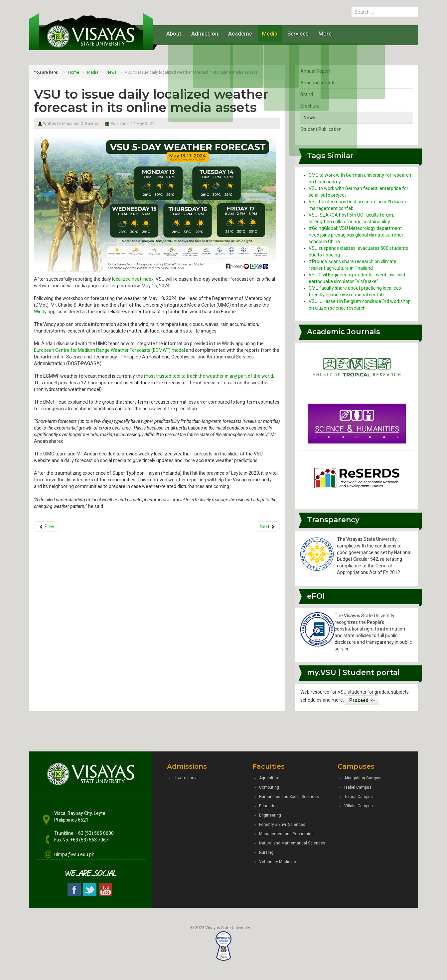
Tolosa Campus (359, 797)
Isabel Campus (358, 787)
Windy (40, 312)
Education (268, 806)
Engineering (270, 815)
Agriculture (269, 778)
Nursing (266, 852)
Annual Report (315, 71)
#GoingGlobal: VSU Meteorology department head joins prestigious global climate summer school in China (356, 235)
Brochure (310, 106)
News (309, 118)
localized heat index (133, 279)
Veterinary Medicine (278, 862)
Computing (269, 787)
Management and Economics (286, 834)
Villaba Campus (359, 806)
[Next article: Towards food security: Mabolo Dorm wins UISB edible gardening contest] (267, 527)
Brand (307, 94)
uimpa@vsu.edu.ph (74, 854)
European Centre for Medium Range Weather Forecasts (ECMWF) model (109, 350)
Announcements (318, 83)
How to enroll (186, 778)
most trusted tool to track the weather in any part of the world (209, 376)
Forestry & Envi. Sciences (282, 825)
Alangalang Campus (363, 778)
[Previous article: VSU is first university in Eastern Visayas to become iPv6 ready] (47, 527)
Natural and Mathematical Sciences (292, 843)
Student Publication (321, 129)
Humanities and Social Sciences (289, 797)
